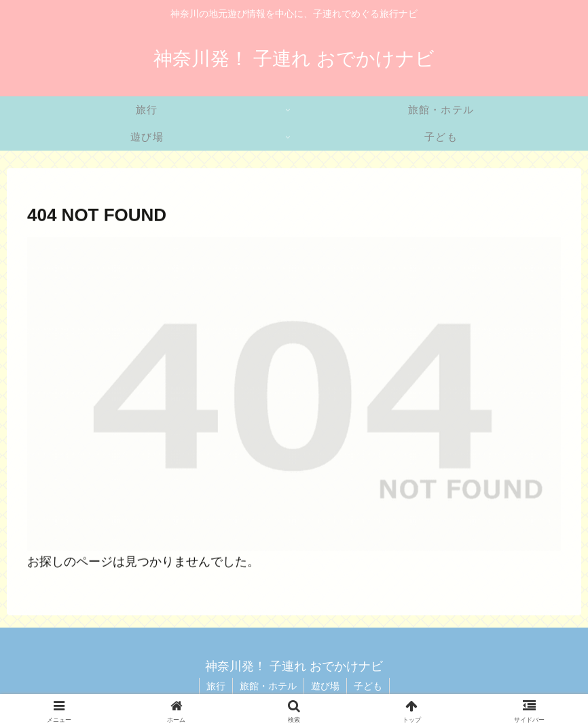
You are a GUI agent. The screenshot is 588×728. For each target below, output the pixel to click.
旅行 (216, 686)
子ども (368, 686)
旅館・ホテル (268, 686)
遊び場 (325, 686)
